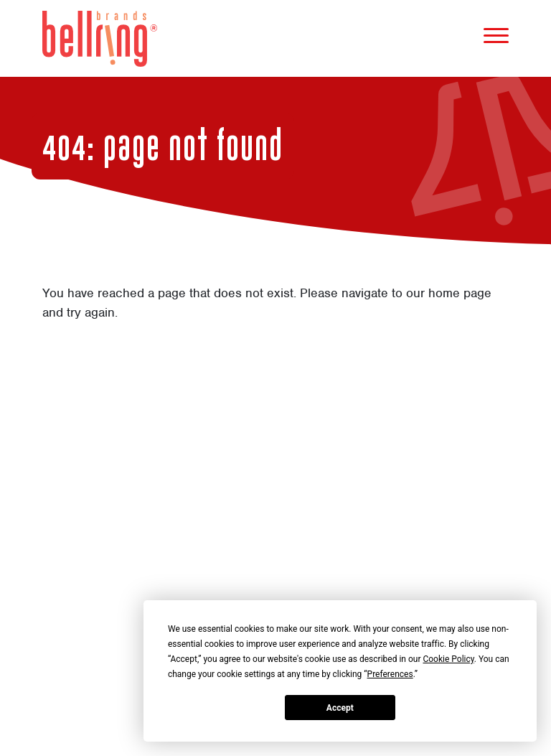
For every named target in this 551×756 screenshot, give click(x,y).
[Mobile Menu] (496, 38)
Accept (340, 708)
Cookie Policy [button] (448, 659)
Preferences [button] (390, 674)
